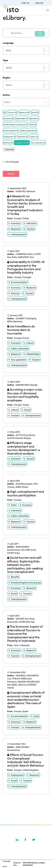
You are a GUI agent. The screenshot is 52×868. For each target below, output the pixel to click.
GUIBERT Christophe (26, 318)
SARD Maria (22, 487)
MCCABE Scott (28, 550)
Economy (16, 223)
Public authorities (20, 348)
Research (16, 229)
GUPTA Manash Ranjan (19, 438)
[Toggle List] (46, 102)
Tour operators (18, 360)
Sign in (26, 3)
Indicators (31, 223)
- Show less (9, 150)
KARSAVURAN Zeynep (27, 385)
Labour (30, 343)
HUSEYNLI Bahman (26, 191)
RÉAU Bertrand (15, 321)
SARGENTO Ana (26, 257)
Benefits (15, 577)
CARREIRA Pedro (24, 254)
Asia (16, 645)
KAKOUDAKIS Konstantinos (18, 548)
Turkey (26, 218)
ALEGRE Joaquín (24, 484)
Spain (25, 711)
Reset (11, 174)
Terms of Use (17, 864)
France (26, 338)
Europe (18, 218)
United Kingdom (31, 770)
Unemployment (19, 234)
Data (14, 505)
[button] (4, 112)
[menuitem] (42, 3)
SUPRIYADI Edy (27, 622)
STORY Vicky (13, 553)
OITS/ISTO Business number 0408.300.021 (34, 864)
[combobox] (26, 33)
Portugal (27, 277)
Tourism (30, 229)
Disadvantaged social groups (26, 582)
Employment (17, 775)
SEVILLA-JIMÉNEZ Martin (22, 686)
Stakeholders (33, 354)
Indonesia (25, 645)
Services (15, 293)
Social (27, 410)
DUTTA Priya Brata (25, 435)
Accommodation (19, 282)
